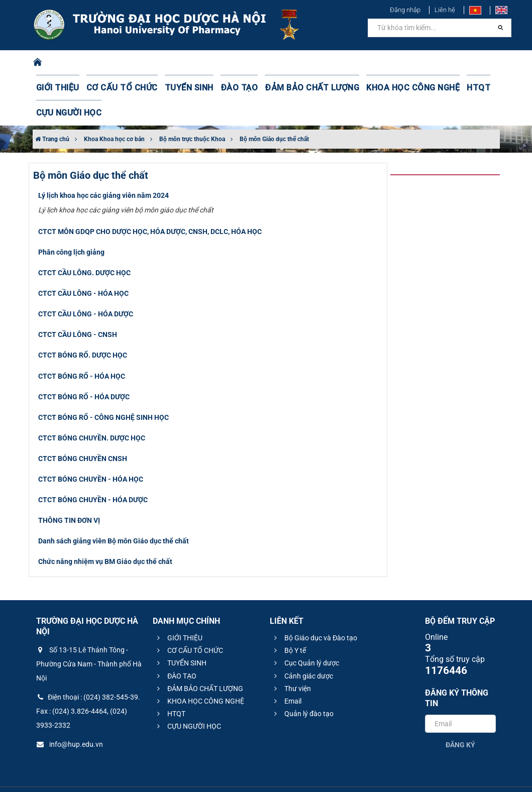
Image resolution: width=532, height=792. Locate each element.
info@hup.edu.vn (70, 719)
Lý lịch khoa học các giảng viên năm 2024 (103, 170)
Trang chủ (52, 114)
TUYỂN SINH (172, 88)
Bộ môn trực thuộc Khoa (192, 114)
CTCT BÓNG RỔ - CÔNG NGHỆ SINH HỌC (103, 392)
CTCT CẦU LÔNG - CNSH (78, 309)
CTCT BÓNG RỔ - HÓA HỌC (82, 351)
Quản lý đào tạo (302, 689)
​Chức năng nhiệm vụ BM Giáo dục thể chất (105, 536)
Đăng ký (460, 720)
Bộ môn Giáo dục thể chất (274, 114)
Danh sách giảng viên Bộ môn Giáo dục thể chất (114, 516)
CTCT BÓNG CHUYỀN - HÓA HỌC (91, 454)
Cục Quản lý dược (305, 638)
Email (286, 676)
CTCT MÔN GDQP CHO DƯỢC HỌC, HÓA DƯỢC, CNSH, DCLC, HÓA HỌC (150, 206)
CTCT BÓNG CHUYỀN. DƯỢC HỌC (92, 413)
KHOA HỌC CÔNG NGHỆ (369, 88)
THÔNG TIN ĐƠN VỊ (69, 495)
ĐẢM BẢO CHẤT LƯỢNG (280, 88)
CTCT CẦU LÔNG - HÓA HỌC (83, 268)
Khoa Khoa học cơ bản (114, 114)
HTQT (427, 88)
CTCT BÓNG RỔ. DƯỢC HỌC (83, 330)
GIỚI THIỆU (56, 88)
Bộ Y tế (289, 625)
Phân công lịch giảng (71, 227)
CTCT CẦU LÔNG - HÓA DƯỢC (86, 289)
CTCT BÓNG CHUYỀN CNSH (83, 433)
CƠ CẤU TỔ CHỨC (113, 88)
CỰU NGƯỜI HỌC (473, 88)
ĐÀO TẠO (217, 88)
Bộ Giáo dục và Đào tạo (314, 613)
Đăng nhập (405, 10)
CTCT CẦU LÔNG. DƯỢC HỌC (84, 248)
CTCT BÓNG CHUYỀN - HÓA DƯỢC (93, 475)
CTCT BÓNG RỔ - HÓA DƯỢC (84, 372)
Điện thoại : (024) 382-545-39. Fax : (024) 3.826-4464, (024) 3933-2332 (88, 686)
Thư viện (291, 663)
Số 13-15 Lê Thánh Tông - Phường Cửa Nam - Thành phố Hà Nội (89, 639)
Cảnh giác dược (302, 651)
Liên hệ (445, 10)
